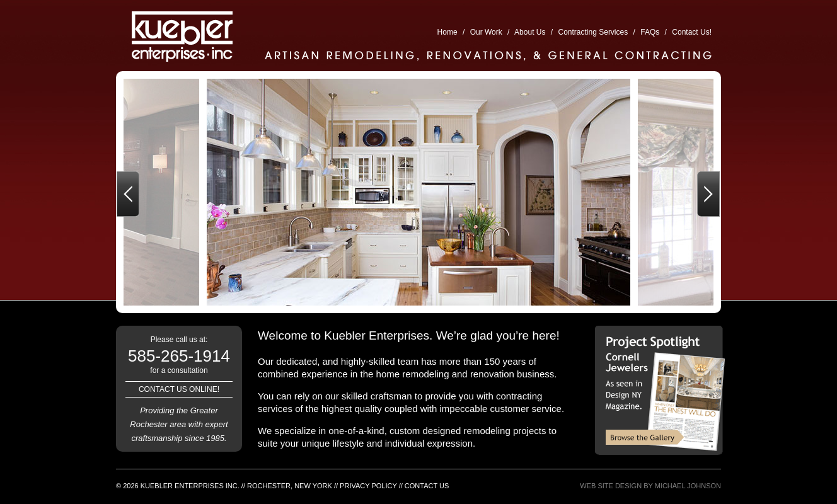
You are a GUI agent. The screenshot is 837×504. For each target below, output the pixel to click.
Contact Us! (692, 32)
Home (447, 32)
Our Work (486, 32)
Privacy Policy (368, 486)
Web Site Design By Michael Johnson (650, 486)
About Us (530, 32)
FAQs (650, 32)
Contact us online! (179, 389)
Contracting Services (593, 32)
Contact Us (427, 486)
